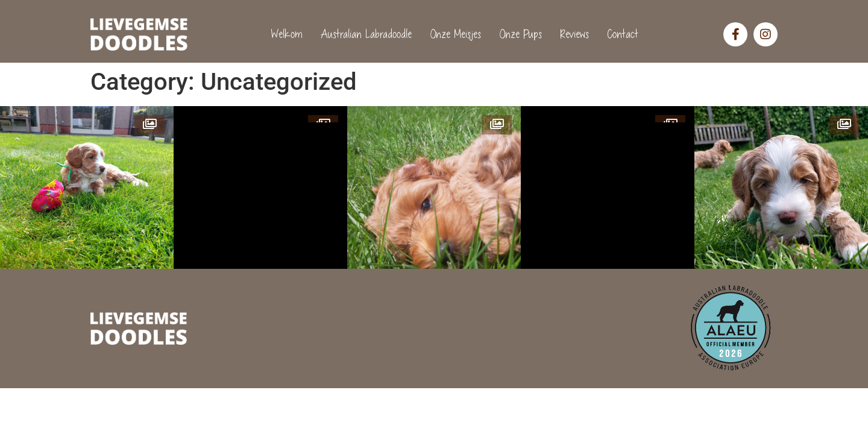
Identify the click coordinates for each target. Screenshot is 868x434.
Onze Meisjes (453, 34)
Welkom (285, 34)
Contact (620, 34)
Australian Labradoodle (364, 34)
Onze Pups (518, 34)
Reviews (572, 34)
